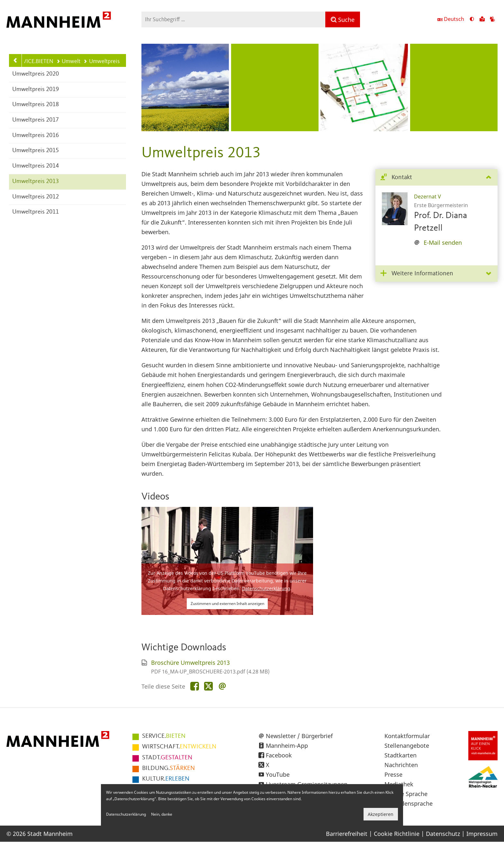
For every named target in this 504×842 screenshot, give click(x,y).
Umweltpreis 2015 (36, 151)
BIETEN (164, 736)
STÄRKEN (168, 768)
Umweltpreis (101, 61)
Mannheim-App (287, 746)
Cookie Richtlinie (397, 834)
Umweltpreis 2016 (36, 136)
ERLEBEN (166, 779)
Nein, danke (162, 814)
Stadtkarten (401, 755)
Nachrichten (401, 765)
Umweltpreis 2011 (36, 212)
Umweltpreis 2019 (36, 90)
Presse (393, 774)
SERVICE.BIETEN (34, 61)
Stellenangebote (407, 746)
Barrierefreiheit (347, 834)
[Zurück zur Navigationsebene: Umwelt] (15, 60)
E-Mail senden (443, 243)
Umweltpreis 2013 (36, 182)
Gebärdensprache (409, 803)
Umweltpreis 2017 (36, 120)
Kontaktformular (407, 736)
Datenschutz (443, 834)
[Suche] (343, 19)
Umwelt (68, 61)
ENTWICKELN (179, 747)
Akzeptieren (381, 814)
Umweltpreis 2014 (36, 166)
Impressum (482, 834)
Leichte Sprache (406, 794)
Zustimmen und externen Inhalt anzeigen (227, 604)
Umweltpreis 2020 (36, 74)
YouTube (278, 774)
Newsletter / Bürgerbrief (299, 736)
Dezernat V (428, 197)
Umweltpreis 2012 (36, 197)
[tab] (437, 178)
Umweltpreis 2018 (36, 105)
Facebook (279, 755)
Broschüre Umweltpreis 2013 (190, 663)
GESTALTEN (167, 758)
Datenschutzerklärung (266, 588)
